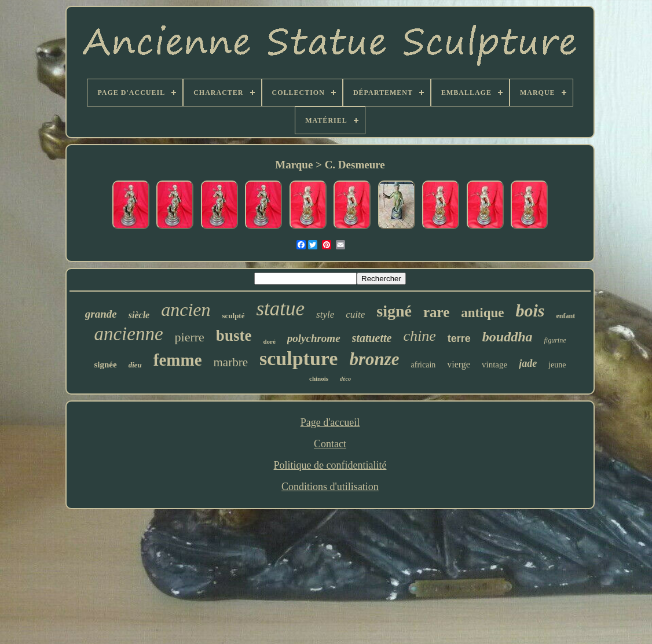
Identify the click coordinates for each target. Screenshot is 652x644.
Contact (330, 444)
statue (280, 309)
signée (106, 365)
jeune (557, 365)
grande (101, 314)
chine (419, 336)
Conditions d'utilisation (330, 487)
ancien (186, 310)
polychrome (314, 338)
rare (436, 312)
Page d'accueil (330, 422)
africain (424, 365)
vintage (495, 365)
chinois (319, 378)
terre (459, 338)
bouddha (508, 337)
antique (482, 313)
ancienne (128, 334)
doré (269, 341)
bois (530, 310)
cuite (355, 314)
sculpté (233, 316)
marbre (231, 362)
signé (394, 311)
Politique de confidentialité (330, 465)
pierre (190, 337)
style (325, 314)
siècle (139, 315)
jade (528, 363)
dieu (135, 365)
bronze (374, 359)
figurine (555, 340)
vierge (459, 364)
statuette (372, 338)
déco (345, 379)
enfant (565, 316)
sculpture (298, 358)
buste (234, 336)
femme (178, 360)
